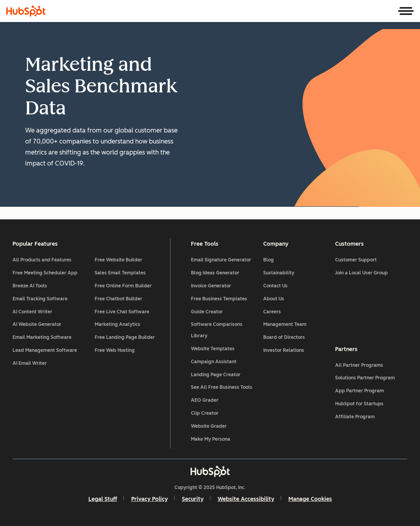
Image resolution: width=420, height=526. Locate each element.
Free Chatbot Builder (118, 299)
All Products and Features (42, 260)
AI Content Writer (32, 312)
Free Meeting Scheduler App (45, 273)
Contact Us (275, 286)
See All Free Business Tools (222, 387)
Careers (272, 312)
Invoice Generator (211, 286)
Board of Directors (284, 337)
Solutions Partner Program (365, 378)
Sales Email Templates (120, 273)
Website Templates (213, 349)
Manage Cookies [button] (310, 499)
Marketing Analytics (117, 324)
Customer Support (356, 260)
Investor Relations (284, 350)
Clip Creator (205, 413)
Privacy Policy (149, 499)
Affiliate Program (355, 417)
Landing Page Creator (216, 375)
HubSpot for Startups (359, 404)
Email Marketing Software (42, 337)
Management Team (285, 324)
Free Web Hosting (115, 350)
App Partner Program (359, 391)
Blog (269, 260)
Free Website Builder (118, 260)
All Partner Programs (359, 365)
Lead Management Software (45, 350)
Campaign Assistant (214, 362)
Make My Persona (211, 439)
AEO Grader (205, 400)
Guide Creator (207, 312)
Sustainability (279, 273)
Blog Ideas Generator (215, 273)
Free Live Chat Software (122, 312)
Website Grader (209, 426)
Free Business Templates (219, 299)
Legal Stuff (103, 499)
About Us (274, 299)
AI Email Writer (30, 363)
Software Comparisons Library (217, 330)
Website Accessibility (246, 499)
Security (193, 499)
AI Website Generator (37, 324)
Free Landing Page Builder (125, 337)
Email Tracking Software (40, 299)
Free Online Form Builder (123, 286)
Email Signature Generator (221, 260)
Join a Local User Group (361, 273)
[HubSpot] (26, 11)
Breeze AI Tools (30, 286)
